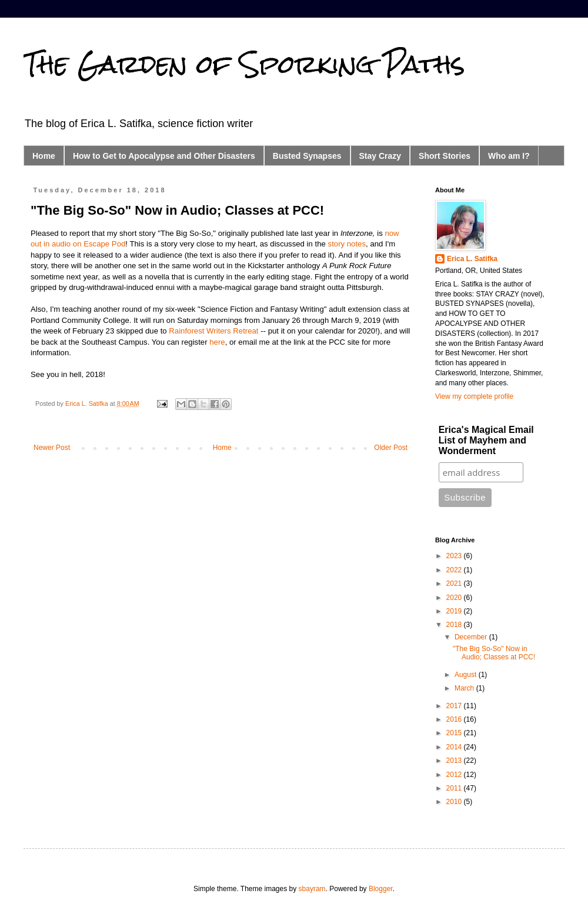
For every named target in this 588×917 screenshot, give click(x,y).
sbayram (312, 889)
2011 (455, 788)
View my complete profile (474, 396)
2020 (455, 598)
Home (44, 156)
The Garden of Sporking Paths (244, 64)
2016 (455, 719)
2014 (455, 747)
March (465, 688)
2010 (455, 802)
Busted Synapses (307, 156)
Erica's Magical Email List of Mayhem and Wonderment (486, 440)
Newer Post (52, 448)
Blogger (381, 889)
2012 (455, 775)
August (467, 675)
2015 (455, 733)
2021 (455, 583)
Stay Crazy (380, 156)
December (472, 637)
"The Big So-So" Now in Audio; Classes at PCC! (494, 653)
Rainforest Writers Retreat (213, 331)
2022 (455, 570)
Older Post (391, 448)
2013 (455, 761)
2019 (455, 611)
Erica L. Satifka (472, 259)
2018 (455, 625)
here (217, 342)
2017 (455, 706)
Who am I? (509, 156)
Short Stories (445, 156)
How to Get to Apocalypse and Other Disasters (164, 156)
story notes (347, 244)
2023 (455, 556)
